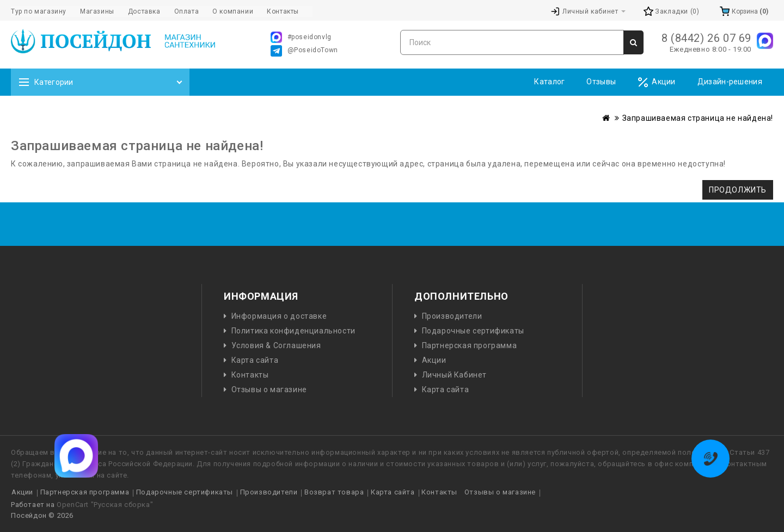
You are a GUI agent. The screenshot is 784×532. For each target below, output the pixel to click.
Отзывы (601, 82)
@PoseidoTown (304, 51)
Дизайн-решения (730, 82)
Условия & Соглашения (276, 345)
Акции (657, 82)
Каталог (549, 82)
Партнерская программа (470, 345)
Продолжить (738, 190)
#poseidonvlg (301, 37)
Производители (452, 316)
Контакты (250, 375)
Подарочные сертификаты (473, 331)
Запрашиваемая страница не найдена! (698, 118)
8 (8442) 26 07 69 (706, 38)
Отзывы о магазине (269, 389)
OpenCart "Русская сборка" (105, 505)
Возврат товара (334, 492)
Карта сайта (255, 360)
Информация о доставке (279, 316)
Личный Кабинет (454, 375)
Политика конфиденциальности (293, 331)
